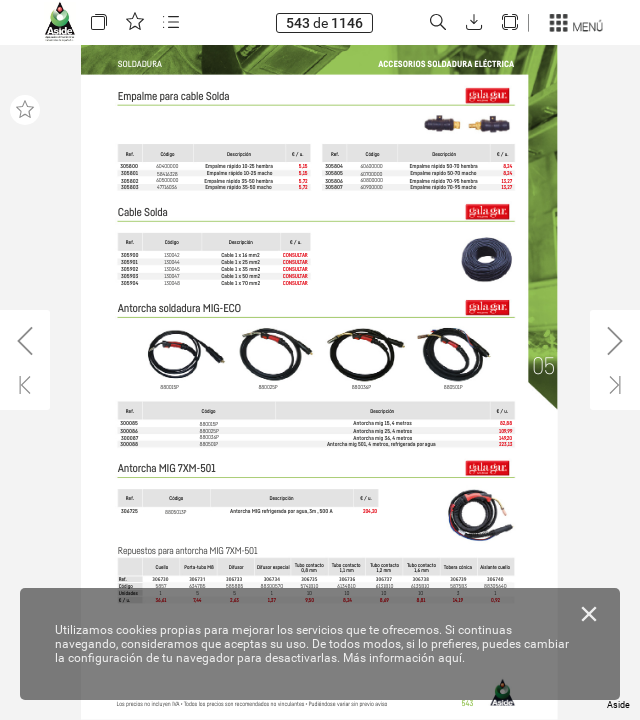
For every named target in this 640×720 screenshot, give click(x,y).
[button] (99, 22)
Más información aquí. (404, 658)
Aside (618, 705)
